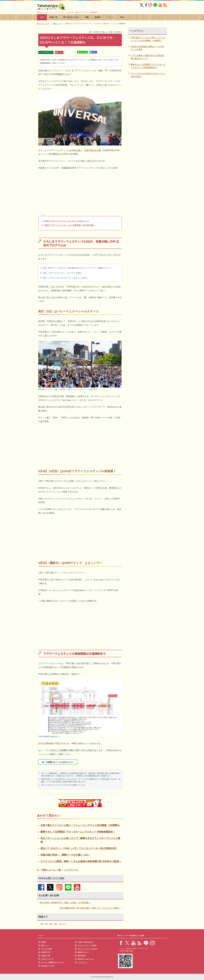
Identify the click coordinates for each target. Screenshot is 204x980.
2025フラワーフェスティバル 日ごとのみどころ (67, 221)
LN (46, 924)
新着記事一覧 (46, 952)
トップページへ (71, 870)
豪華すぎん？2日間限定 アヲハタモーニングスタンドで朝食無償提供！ (78, 832)
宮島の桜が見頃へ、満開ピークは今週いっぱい (65, 855)
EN (42, 924)
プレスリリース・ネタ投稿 (87, 945)
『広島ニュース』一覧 (50, 870)
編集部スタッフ (83, 952)
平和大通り (77, 150)
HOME (43, 942)
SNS (122, 17)
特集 (87, 17)
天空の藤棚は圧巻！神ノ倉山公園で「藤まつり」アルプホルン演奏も (89, 908)
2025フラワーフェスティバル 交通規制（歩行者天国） (70, 225)
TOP (42, 17)
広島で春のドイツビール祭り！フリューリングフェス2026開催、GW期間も (80, 825)
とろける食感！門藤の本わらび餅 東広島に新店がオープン (147, 57)
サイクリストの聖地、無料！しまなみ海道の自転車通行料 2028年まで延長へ (81, 861)
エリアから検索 (46, 949)
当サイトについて (84, 949)
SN (55, 924)
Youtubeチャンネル (48, 966)
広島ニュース (59, 52)
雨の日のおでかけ (71, 17)
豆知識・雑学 (46, 955)
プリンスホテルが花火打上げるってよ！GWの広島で (148, 75)
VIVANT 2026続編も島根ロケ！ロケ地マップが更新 (147, 48)
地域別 (98, 17)
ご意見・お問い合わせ (85, 942)
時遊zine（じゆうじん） (86, 959)
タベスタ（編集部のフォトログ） (53, 962)
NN (51, 924)
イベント (110, 17)
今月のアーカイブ (47, 959)
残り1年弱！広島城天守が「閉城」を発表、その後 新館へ (65, 903)
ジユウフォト (82, 962)
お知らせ (54, 736)
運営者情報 (82, 955)
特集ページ (45, 945)
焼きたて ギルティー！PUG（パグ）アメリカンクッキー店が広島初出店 (78, 848)
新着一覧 (54, 17)
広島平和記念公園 (92, 150)
